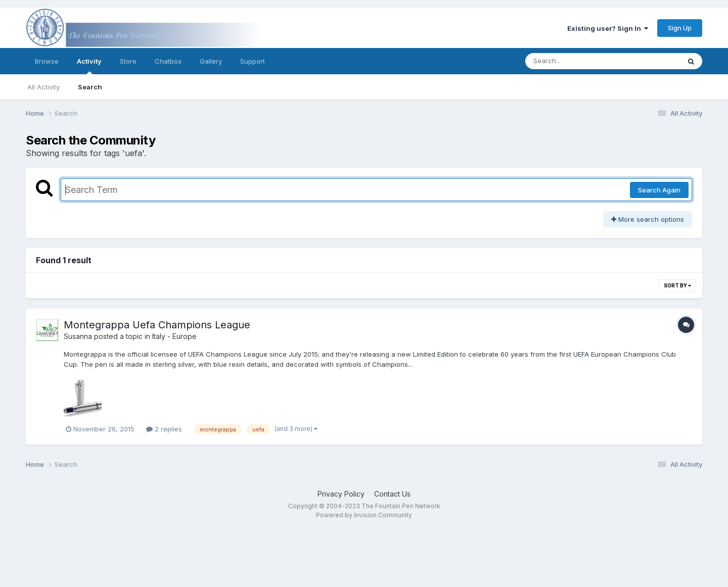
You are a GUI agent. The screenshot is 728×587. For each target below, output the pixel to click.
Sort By (677, 285)
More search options (648, 219)
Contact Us (392, 494)
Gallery (211, 61)
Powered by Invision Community (364, 515)
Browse (47, 61)
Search (90, 87)
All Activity (43, 87)
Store (128, 61)
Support (253, 61)
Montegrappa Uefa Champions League (157, 325)
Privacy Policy (341, 494)
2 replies (164, 429)
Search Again (659, 190)
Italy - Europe (174, 336)
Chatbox (168, 61)
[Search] (575, 61)
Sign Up (680, 28)
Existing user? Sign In (608, 28)
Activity (89, 66)
